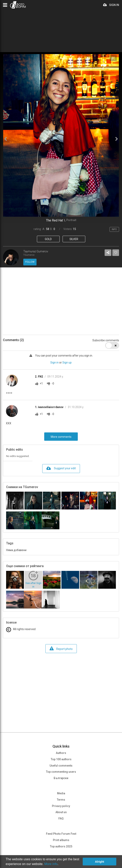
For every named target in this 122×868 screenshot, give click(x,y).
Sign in (54, 362)
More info (51, 864)
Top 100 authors (61, 759)
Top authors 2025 (61, 846)
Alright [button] (99, 862)
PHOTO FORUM (18, 5)
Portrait (71, 220)
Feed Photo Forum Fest (61, 834)
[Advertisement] (61, 301)
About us (61, 812)
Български (61, 778)
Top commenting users (61, 772)
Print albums (61, 840)
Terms (61, 800)
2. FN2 (39, 377)
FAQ (61, 818)
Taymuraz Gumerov (36, 251)
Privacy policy (61, 806)
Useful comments (61, 766)
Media (61, 793)
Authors (61, 753)
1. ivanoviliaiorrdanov (49, 407)
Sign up (67, 362)
